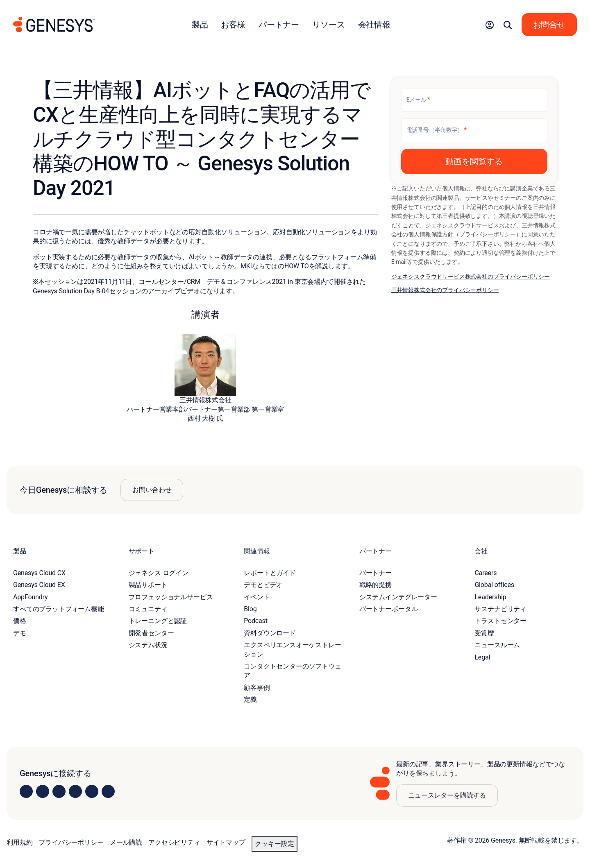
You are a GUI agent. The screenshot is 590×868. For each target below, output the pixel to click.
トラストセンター (500, 621)
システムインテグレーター (398, 597)
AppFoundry (30, 597)
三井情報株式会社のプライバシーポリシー (445, 290)
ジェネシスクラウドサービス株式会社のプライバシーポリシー (471, 276)
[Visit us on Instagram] (43, 791)
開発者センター (151, 633)
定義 (250, 699)
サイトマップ (226, 842)
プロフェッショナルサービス (171, 597)
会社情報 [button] (374, 25)
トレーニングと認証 (158, 621)
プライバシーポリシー (71, 842)
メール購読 (126, 842)
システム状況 (148, 645)
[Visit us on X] (59, 791)
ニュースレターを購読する (447, 795)
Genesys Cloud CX (39, 573)
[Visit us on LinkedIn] (26, 791)
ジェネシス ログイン (159, 573)
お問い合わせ (152, 490)
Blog (250, 609)
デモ (20, 633)
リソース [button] (328, 25)
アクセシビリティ (174, 842)
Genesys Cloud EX (39, 585)
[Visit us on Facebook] (75, 791)
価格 (20, 621)
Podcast (256, 621)
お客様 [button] (233, 25)
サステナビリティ (500, 609)
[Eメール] (474, 100)
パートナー (376, 573)
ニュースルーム (497, 645)
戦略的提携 (376, 585)
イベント (257, 597)
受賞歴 (484, 633)
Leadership (490, 597)
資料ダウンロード (270, 633)
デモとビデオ (263, 585)
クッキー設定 (275, 844)
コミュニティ (148, 609)
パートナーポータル (389, 609)
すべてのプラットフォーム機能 (59, 609)
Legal (482, 657)
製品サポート (148, 585)
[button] (490, 25)
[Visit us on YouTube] (92, 791)
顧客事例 (257, 688)
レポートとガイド (270, 573)
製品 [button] (200, 25)
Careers (486, 573)
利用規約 (19, 842)
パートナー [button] (279, 25)
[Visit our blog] (108, 791)
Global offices (494, 585)
